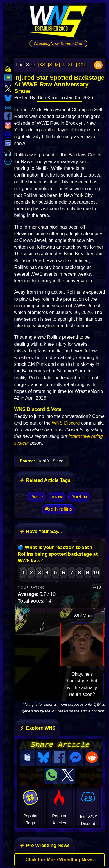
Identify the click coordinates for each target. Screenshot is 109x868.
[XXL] (82, 65)
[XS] (42, 65)
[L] (64, 65)
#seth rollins (59, 509)
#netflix (79, 497)
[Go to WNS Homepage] (58, 22)
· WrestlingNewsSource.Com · (59, 44)
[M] (57, 65)
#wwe (37, 497)
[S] (51, 65)
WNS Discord (66, 423)
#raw (57, 497)
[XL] (71, 65)
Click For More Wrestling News (60, 858)
